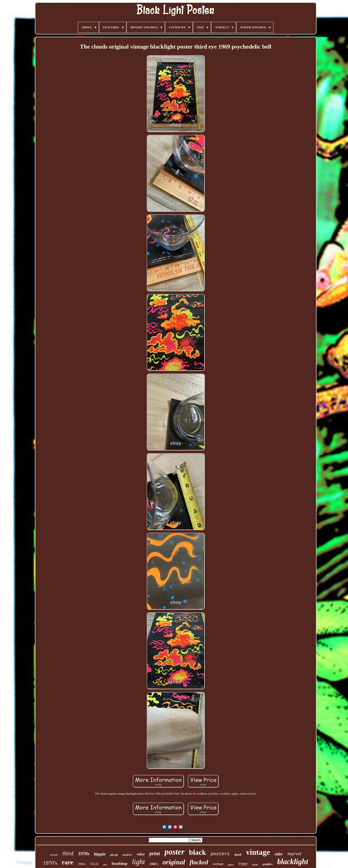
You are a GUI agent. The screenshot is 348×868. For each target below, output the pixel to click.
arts (105, 865)
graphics (268, 864)
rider (279, 854)
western (127, 855)
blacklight (293, 862)
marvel (294, 854)
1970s (84, 854)
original (174, 862)
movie (255, 865)
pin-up (114, 855)
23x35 (94, 864)
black (198, 852)
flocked (199, 862)
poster (175, 852)
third (68, 853)
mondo (54, 855)
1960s (82, 864)
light (138, 862)
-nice (141, 854)
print (155, 854)
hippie (100, 854)
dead (238, 855)
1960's (154, 864)
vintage (258, 852)
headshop (119, 864)
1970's (50, 863)
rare (67, 862)
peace (231, 865)
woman (218, 864)
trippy (243, 864)
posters (220, 854)
